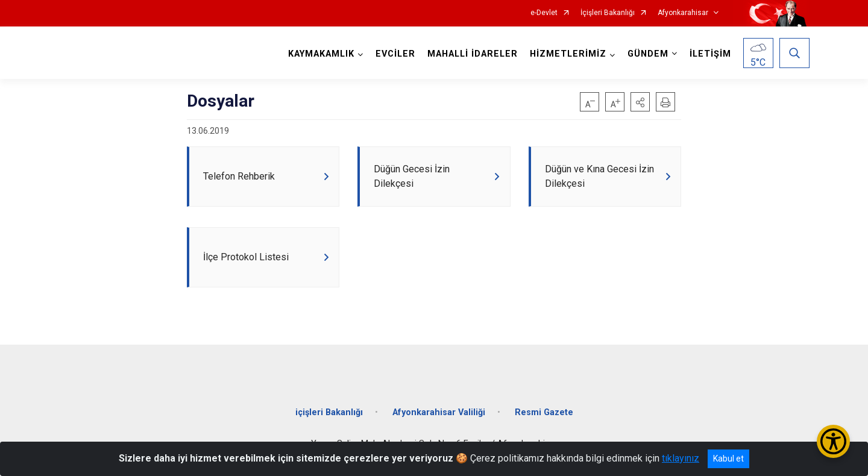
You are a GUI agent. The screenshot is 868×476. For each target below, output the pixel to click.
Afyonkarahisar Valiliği (439, 413)
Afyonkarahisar (683, 13)
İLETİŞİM (710, 54)
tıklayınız (681, 458)
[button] (640, 102)
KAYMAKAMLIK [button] (321, 54)
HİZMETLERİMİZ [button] (568, 54)
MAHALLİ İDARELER (473, 54)
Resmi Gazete (544, 413)
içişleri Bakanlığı (329, 413)
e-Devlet (544, 13)
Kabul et (728, 459)
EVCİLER (395, 54)
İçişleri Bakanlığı (608, 13)
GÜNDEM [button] (648, 54)
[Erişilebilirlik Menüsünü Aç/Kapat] (833, 441)
